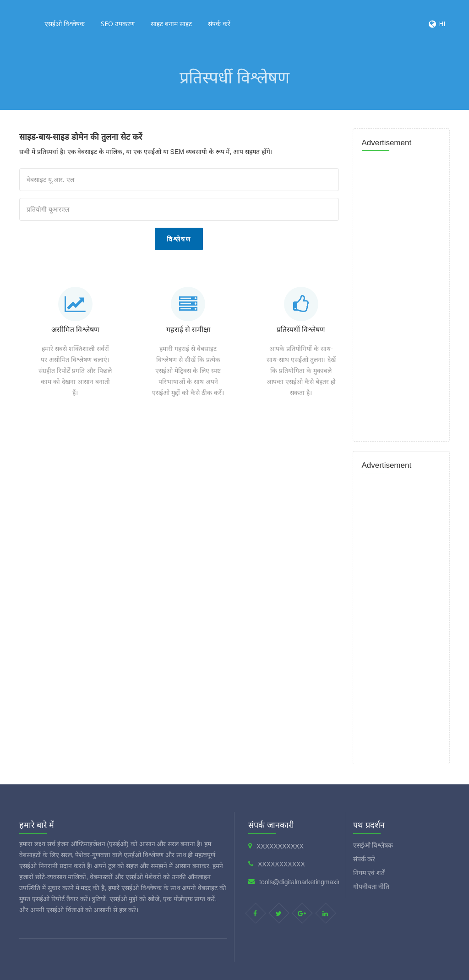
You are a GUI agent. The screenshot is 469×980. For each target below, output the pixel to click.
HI (442, 24)
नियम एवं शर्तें (369, 873)
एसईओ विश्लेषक (65, 24)
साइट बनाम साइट (171, 24)
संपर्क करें (219, 24)
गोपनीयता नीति (371, 887)
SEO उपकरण (118, 24)
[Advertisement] (184, 439)
